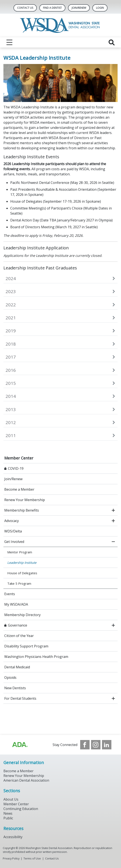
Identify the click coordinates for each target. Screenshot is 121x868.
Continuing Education (21, 809)
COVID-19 (16, 468)
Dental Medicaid (17, 667)
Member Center (19, 458)
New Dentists (15, 688)
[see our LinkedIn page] (107, 745)
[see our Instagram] (96, 745)
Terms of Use (32, 858)
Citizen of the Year (19, 636)
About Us (11, 799)
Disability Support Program (26, 646)
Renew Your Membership (25, 500)
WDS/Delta (13, 531)
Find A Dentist (52, 8)
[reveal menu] (9, 42)
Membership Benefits (22, 510)
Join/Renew (79, 8)
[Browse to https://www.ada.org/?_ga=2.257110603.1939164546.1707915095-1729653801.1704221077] (20, 745)
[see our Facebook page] (85, 745)
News (8, 813)
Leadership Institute (22, 563)
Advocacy (12, 521)
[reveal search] (112, 42)
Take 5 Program (19, 583)
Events (10, 594)
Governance (18, 625)
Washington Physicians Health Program (36, 657)
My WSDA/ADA (16, 604)
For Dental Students (20, 698)
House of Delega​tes (22, 573)
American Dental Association (26, 780)
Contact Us (25, 8)
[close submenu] (113, 542)
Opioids (10, 678)
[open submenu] (113, 510)
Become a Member (19, 489)
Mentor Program (20, 552)
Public (8, 818)
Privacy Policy (11, 858)
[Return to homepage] (61, 25)
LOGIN (100, 8)
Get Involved (14, 542)
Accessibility (13, 837)
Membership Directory (22, 615)
